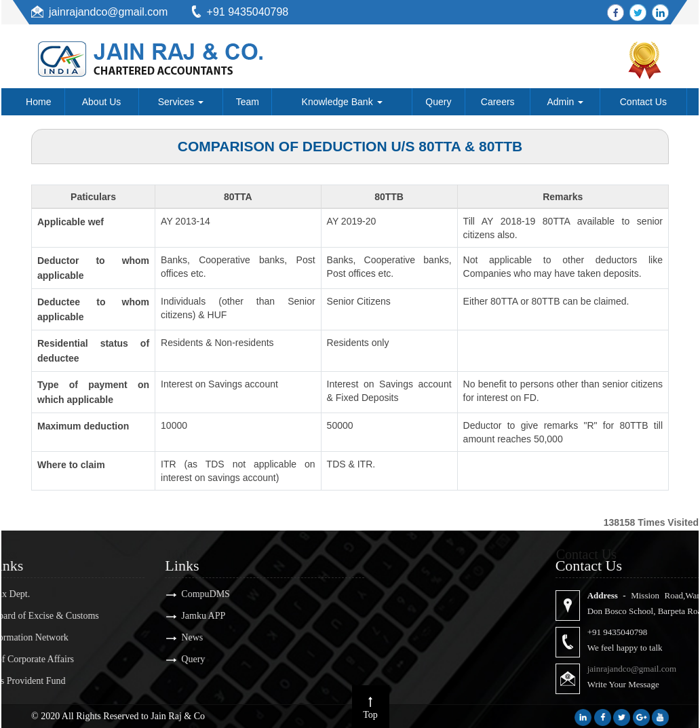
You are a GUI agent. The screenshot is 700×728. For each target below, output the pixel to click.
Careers (498, 102)
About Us (102, 102)
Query (438, 102)
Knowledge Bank (342, 102)
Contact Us (643, 102)
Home (38, 102)
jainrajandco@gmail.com (108, 12)
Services (181, 102)
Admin (566, 102)
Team (248, 102)
